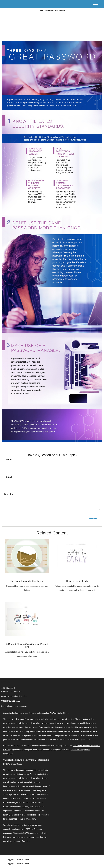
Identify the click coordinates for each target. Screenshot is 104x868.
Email (9, 477)
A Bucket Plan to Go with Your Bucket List (27, 646)
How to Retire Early (77, 581)
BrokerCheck (63, 713)
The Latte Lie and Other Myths (27, 581)
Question (9, 494)
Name (9, 460)
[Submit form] (93, 519)
